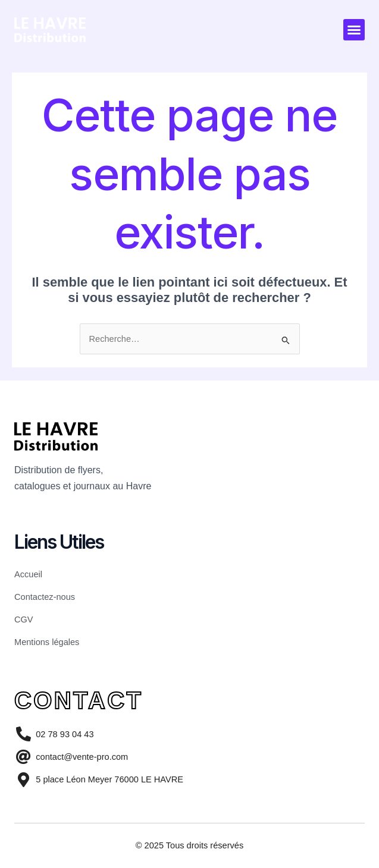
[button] (354, 30)
